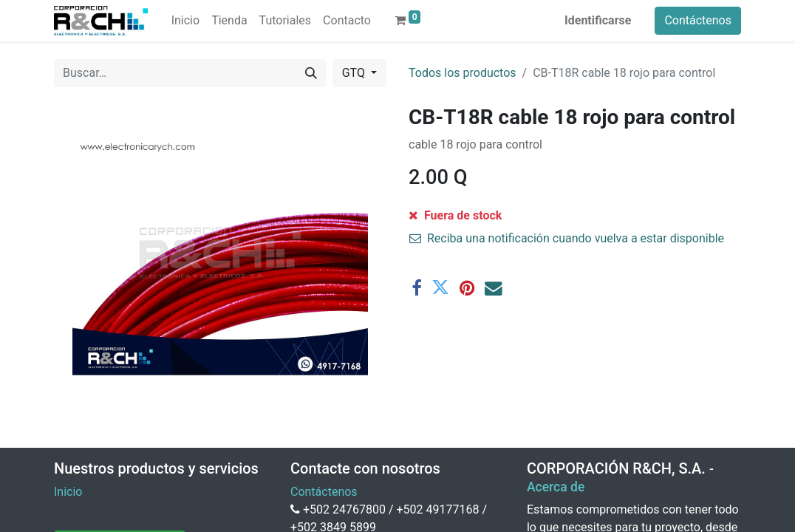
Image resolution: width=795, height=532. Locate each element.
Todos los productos (463, 73)
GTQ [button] (355, 73)
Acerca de (556, 487)
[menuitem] (185, 21)
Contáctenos (698, 20)
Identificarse (598, 20)
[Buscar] (311, 73)
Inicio (68, 492)
